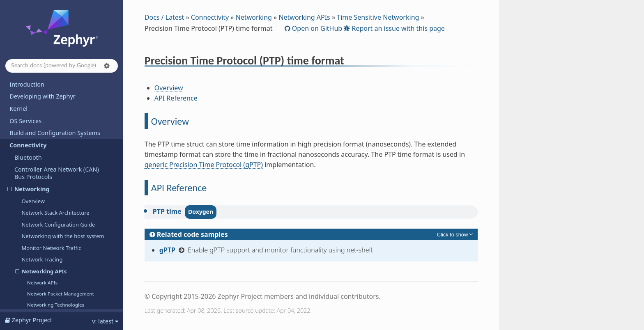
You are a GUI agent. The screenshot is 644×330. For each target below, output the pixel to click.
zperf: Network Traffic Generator (63, 114)
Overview (169, 88)
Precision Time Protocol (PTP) (68, 102)
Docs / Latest (164, 17)
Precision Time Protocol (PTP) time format (69, 88)
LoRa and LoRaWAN (42, 149)
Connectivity (210, 17)
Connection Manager (48, 126)
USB (20, 161)
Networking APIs (304, 17)
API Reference (176, 98)
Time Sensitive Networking (378, 17)
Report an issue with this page (397, 28)
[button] (107, 66)
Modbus (26, 173)
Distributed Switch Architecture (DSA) (68, 137)
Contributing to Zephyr (41, 198)
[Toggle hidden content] (456, 234)
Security (21, 222)
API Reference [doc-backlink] (179, 188)
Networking (254, 17)
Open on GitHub (316, 28)
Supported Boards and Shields (51, 258)
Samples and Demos (38, 246)
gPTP (167, 250)
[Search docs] (62, 66)
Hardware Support (35, 185)
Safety (18, 234)
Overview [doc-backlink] (170, 121)
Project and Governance (43, 210)
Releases (22, 270)
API (14, 301)
